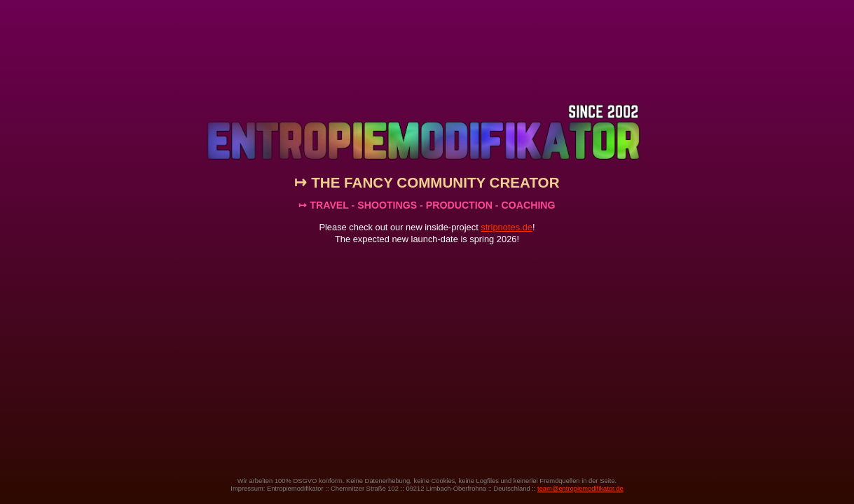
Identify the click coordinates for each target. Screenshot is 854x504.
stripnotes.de (507, 227)
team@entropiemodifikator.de (580, 488)
